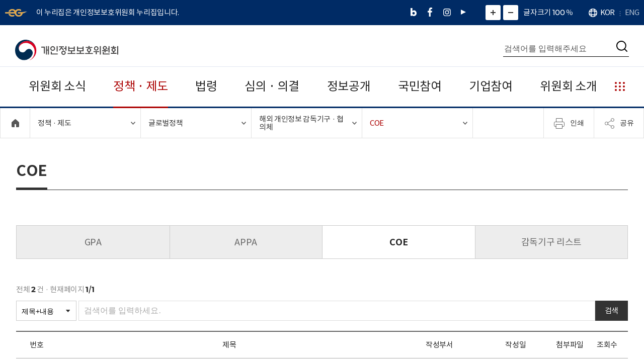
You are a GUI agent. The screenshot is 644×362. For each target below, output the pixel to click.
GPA (93, 242)
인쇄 (569, 123)
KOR (607, 12)
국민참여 (420, 86)
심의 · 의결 (272, 86)
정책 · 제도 (141, 86)
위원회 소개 (568, 86)
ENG (632, 12)
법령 (206, 86)
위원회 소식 (57, 86)
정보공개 (349, 86)
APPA (246, 242)
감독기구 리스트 (551, 242)
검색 (612, 310)
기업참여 (491, 86)
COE (398, 242)
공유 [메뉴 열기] (619, 123)
